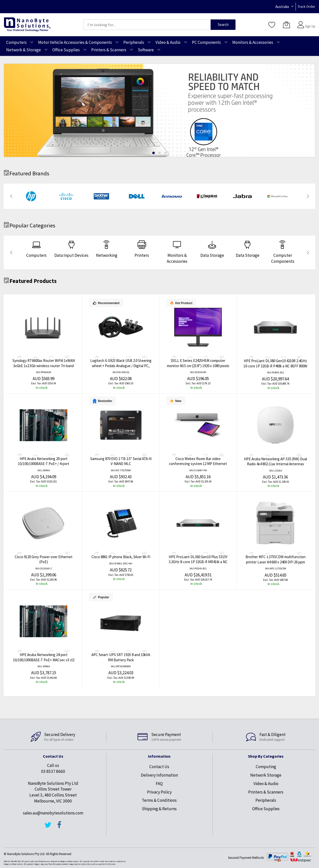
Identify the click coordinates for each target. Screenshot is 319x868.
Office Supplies (266, 809)
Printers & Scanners (266, 792)
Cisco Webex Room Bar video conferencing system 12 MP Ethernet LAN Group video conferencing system (198, 464)
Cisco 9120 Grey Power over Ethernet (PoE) (44, 559)
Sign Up (310, 26)
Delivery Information (159, 775)
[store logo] (27, 25)
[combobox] (147, 25)
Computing (266, 767)
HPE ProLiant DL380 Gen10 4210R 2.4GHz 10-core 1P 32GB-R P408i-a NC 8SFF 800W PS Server (275, 366)
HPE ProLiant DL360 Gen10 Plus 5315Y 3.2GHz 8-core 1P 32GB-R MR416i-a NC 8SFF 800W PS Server (198, 562)
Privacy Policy (159, 792)
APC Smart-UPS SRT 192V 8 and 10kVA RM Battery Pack (121, 657)
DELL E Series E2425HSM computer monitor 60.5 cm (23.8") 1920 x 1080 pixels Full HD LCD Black (198, 366)
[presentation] (11, 196)
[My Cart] (286, 25)
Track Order (306, 6)
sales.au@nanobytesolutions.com (53, 813)
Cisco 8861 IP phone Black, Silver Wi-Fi (121, 557)
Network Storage (266, 775)
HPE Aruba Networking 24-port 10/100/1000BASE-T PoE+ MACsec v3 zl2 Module (44, 660)
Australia (282, 7)
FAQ (159, 784)
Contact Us (159, 767)
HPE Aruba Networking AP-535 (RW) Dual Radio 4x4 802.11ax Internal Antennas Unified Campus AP (276, 464)
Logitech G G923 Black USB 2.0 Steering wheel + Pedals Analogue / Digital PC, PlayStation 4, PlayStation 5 (121, 366)
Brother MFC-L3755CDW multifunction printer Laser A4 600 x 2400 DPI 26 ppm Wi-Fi (276, 562)
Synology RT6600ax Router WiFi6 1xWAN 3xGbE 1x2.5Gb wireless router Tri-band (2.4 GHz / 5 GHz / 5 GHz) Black (44, 366)
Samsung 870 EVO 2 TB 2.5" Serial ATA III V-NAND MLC (121, 461)
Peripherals (266, 800)
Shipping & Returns (159, 809)
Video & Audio (266, 784)
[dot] (154, 153)
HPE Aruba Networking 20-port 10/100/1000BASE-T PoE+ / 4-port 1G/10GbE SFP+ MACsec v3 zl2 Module (43, 464)
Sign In (310, 22)
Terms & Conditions (159, 800)
